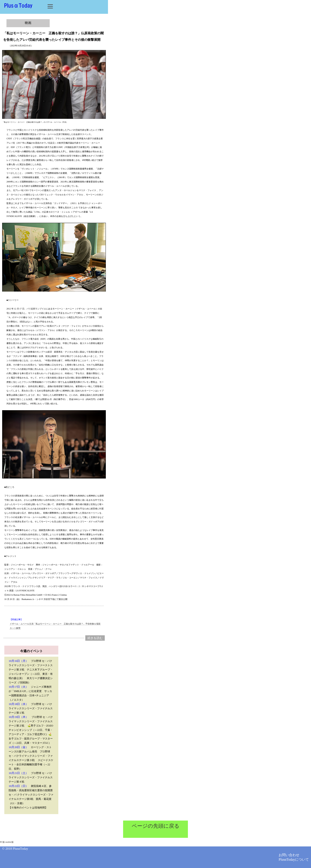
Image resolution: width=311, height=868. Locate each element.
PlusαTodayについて (294, 859)
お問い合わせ (289, 855)
